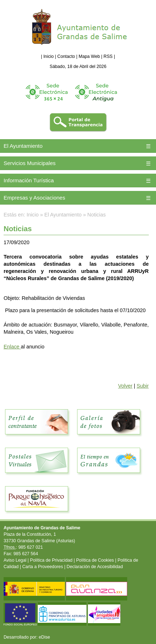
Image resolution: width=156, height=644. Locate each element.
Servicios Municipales (30, 163)
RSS (108, 56)
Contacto (66, 56)
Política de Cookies (95, 560)
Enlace (12, 347)
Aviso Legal (15, 560)
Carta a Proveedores (43, 567)
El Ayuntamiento (23, 146)
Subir (142, 386)
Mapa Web (89, 56)
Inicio (48, 56)
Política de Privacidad (51, 560)
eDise (44, 637)
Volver (125, 386)
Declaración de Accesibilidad (95, 567)
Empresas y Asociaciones (34, 198)
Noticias (96, 215)
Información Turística (29, 180)
